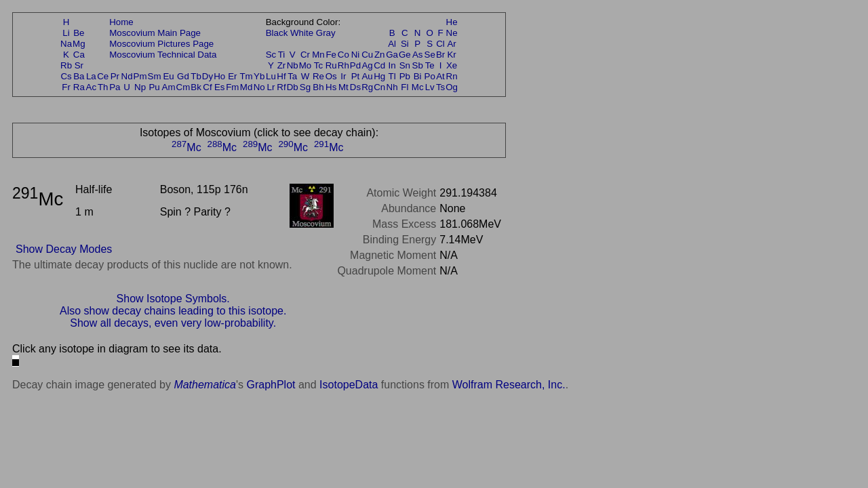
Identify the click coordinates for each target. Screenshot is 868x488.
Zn (380, 55)
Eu (168, 76)
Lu (271, 76)
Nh (392, 87)
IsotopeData (349, 385)
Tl (392, 76)
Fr (66, 87)
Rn (452, 76)
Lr (271, 87)
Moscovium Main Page (155, 33)
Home (121, 22)
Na (66, 44)
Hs (331, 87)
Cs (66, 76)
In (392, 65)
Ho (219, 76)
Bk (196, 87)
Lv (430, 87)
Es (220, 87)
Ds (355, 87)
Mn (318, 55)
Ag (367, 65)
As (418, 55)
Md (246, 87)
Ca (79, 55)
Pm (140, 76)
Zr (282, 65)
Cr (305, 55)
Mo (305, 65)
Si (405, 44)
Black (277, 33)
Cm (183, 87)
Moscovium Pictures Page (161, 44)
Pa (115, 87)
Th (103, 87)
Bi (418, 76)
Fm (232, 87)
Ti (282, 55)
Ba (79, 76)
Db (293, 87)
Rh (343, 65)
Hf (281, 76)
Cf (207, 87)
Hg (379, 76)
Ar (451, 44)
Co (343, 55)
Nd (127, 76)
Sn (405, 65)
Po (430, 76)
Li (66, 33)
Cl (440, 44)
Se (430, 55)
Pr (115, 76)
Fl (405, 87)
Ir (343, 76)
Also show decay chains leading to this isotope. (173, 311)
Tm (246, 76)
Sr (79, 65)
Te (430, 65)
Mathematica (205, 385)
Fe (331, 55)
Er (232, 76)
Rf (281, 87)
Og (452, 87)
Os (331, 76)
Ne (452, 33)
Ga (392, 55)
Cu (367, 55)
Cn (379, 87)
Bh (318, 87)
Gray (326, 33)
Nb (293, 65)
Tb (196, 76)
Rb (66, 65)
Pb (405, 76)
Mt (343, 87)
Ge (405, 55)
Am (169, 87)
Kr (451, 55)
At (440, 76)
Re (318, 76)
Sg (305, 87)
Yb (259, 76)
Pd (355, 65)
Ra (79, 87)
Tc (318, 65)
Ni (356, 55)
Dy (208, 76)
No (259, 87)
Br (440, 55)
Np (140, 87)
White (302, 33)
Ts (440, 87)
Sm (155, 76)
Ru (331, 65)
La (91, 76)
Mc (418, 87)
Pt (356, 76)
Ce (103, 76)
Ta (292, 76)
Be (79, 33)
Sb (418, 65)
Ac (92, 87)
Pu (154, 87)
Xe (452, 65)
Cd (379, 65)
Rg (367, 87)
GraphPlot (271, 385)
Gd (183, 76)
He (452, 22)
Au (367, 76)
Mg (79, 44)
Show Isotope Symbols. (173, 299)
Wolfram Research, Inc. (509, 385)
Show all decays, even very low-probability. (173, 323)
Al (392, 44)
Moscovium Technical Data (163, 55)
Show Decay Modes (64, 249)
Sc (271, 55)
